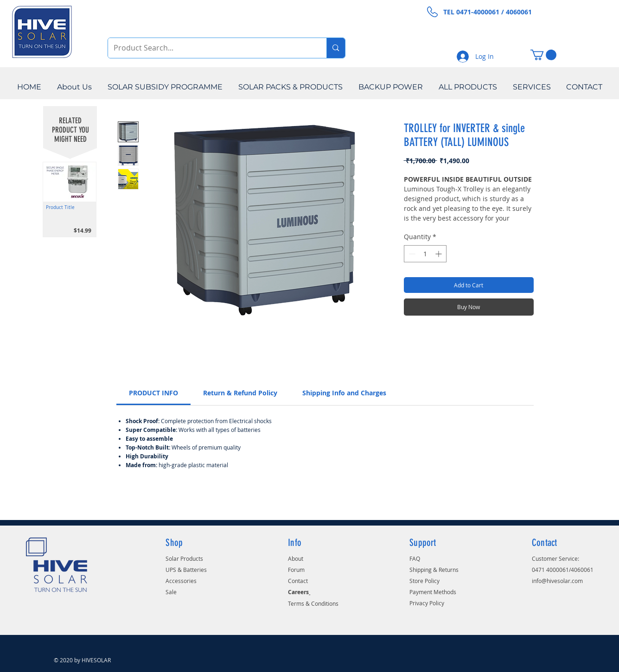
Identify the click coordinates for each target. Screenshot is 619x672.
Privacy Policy (427, 603)
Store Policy (424, 581)
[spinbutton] (425, 254)
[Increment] (439, 254)
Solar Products (184, 558)
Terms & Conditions (313, 603)
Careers (298, 592)
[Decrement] (411, 254)
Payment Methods (433, 592)
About (296, 558)
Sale (171, 592)
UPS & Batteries (186, 570)
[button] (543, 55)
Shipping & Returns (434, 570)
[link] (153, 393)
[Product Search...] (211, 48)
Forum (296, 570)
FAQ (415, 558)
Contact (298, 581)
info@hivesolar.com (557, 581)
